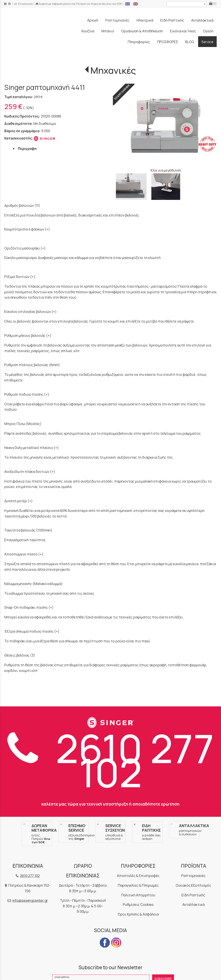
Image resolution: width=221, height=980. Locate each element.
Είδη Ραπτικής (193, 895)
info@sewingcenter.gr (30, 900)
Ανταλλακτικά (193, 905)
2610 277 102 (111, 760)
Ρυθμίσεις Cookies (138, 905)
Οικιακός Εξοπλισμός (193, 885)
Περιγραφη (27, 149)
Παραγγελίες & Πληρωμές (138, 885)
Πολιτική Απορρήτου (138, 895)
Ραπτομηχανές (193, 876)
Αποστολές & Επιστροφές (138, 876)
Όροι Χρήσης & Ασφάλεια (138, 914)
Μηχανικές (113, 70)
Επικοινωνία (24, 4)
